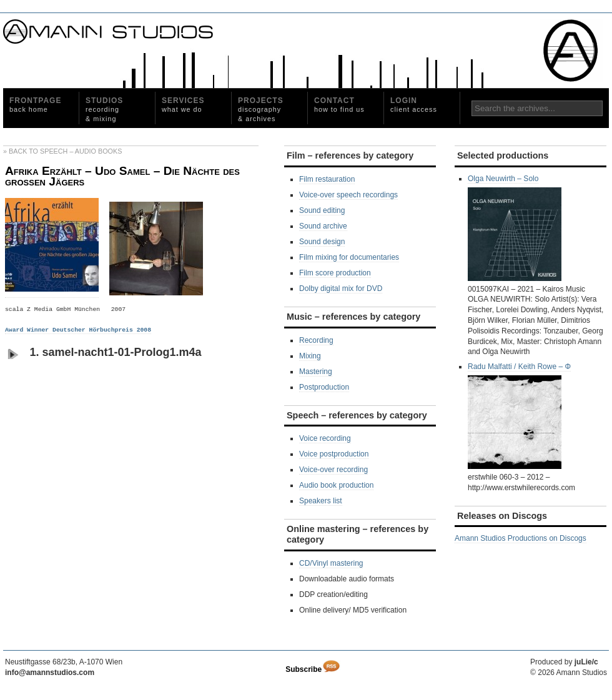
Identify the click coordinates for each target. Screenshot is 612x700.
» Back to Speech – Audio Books (62, 151)
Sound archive (323, 226)
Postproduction (324, 387)
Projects (261, 109)
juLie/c (586, 662)
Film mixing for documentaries (349, 257)
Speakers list (321, 501)
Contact (339, 105)
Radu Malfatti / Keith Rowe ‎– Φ (519, 416)
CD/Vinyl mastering (331, 563)
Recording (316, 340)
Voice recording (325, 438)
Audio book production (336, 485)
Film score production (335, 273)
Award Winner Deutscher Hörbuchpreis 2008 (78, 330)
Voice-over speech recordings (348, 195)
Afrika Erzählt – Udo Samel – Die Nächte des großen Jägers (122, 176)
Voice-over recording (333, 470)
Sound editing (322, 210)
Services (183, 105)
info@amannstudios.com (50, 673)
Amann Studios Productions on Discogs (521, 538)
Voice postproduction (334, 454)
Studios (104, 109)
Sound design (322, 242)
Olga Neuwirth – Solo (515, 228)
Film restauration (327, 179)
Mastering (316, 372)
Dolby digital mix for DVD (341, 288)
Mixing (310, 356)
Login (414, 105)
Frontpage (35, 105)
